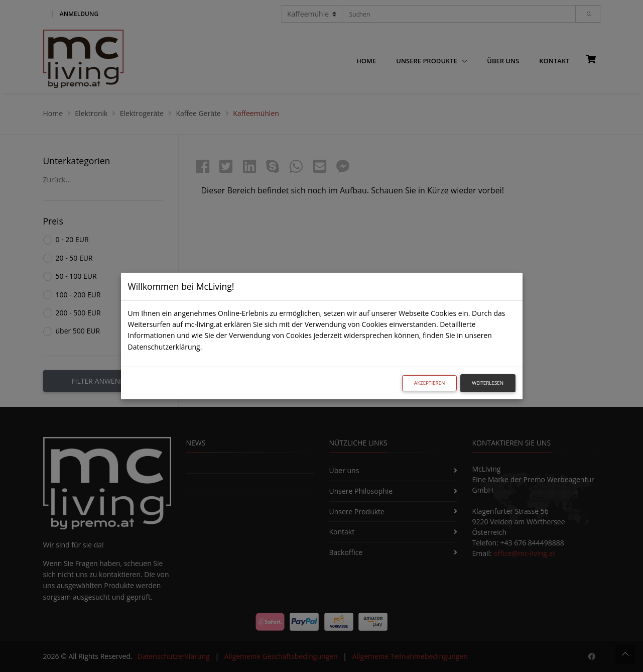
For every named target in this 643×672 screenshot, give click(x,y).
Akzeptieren (430, 383)
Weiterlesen (488, 383)
